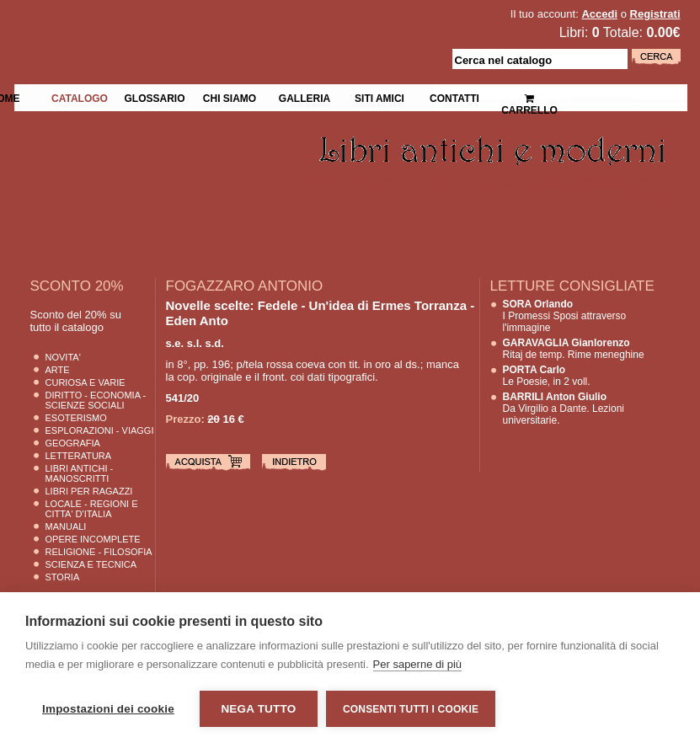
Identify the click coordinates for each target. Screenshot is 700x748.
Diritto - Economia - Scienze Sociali (96, 400)
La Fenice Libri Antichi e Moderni (161, 25)
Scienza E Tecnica (91, 564)
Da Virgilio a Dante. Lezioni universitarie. (564, 409)
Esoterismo (76, 418)
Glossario (154, 97)
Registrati (655, 14)
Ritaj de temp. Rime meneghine (574, 349)
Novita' (63, 357)
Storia (63, 577)
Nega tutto (258, 709)
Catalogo (80, 97)
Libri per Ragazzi (89, 491)
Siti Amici (379, 97)
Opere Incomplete (93, 539)
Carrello (529, 97)
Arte (58, 370)
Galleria (305, 97)
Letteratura (79, 456)
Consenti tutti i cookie (411, 709)
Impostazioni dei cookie (108, 709)
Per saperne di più (418, 664)
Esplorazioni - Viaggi (100, 430)
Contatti (454, 97)
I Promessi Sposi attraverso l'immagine (565, 316)
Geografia (73, 443)
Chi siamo (230, 97)
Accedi (599, 14)
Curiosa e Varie (85, 382)
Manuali (66, 526)
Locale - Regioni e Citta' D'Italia (92, 509)
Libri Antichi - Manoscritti (80, 473)
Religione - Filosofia (99, 552)
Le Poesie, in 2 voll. (547, 376)
